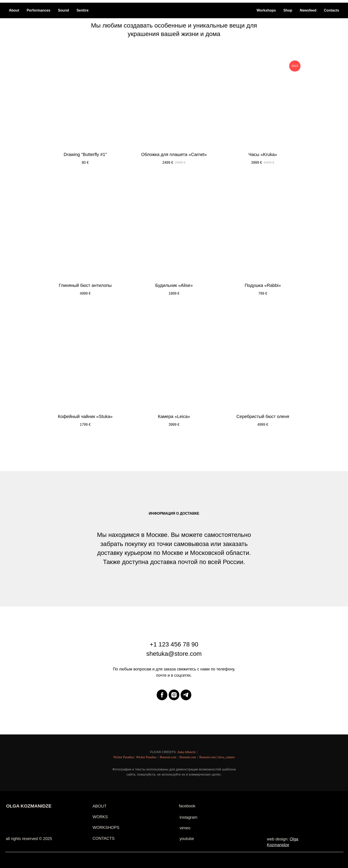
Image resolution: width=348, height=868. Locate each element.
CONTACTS (104, 838)
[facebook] (162, 695)
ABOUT (100, 806)
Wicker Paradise (123, 757)
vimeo (185, 828)
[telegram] (186, 695)
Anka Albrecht (186, 752)
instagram (188, 817)
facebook (187, 806)
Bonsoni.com (168, 757)
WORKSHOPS (106, 827)
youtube (187, 839)
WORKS (100, 817)
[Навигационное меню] (300, 6)
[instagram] (174, 695)
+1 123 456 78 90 (174, 644)
